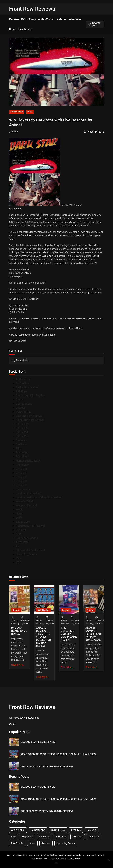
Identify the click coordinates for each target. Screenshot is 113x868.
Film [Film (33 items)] (13, 837)
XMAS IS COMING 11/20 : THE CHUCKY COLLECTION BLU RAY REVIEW (44, 637)
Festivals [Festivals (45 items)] (92, 830)
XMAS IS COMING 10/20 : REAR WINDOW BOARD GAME (93, 634)
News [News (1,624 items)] (32, 843)
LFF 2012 (21, 473)
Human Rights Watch (29, 461)
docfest (20, 408)
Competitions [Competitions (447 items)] (38, 830)
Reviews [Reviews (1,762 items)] (46, 843)
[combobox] (95, 24)
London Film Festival (28, 493)
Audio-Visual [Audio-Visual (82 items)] (18, 830)
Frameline (22, 452)
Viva (18, 558)
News (30, 112)
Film (18, 448)
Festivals (21, 444)
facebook (73, 289)
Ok (57, 863)
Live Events (23, 489)
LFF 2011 (21, 469)
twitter (86, 289)
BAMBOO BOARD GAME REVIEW (19, 631)
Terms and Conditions (43, 335)
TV (18, 546)
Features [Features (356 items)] (76, 830)
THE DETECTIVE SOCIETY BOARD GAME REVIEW (69, 634)
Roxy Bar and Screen (20, 273)
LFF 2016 (21, 485)
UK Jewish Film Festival (30, 550)
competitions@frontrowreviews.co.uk (51, 328)
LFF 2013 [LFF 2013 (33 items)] (94, 837)
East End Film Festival (29, 416)
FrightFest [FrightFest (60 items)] (27, 837)
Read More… (18, 665)
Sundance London (27, 538)
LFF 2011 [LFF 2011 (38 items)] (61, 837)
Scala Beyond (16, 276)
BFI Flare (21, 391)
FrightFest (22, 457)
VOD (18, 562)
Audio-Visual (24, 379)
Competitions (16, 112)
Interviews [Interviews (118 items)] (45, 837)
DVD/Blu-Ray (24, 412)
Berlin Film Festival (27, 387)
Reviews (21, 530)
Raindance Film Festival (30, 526)
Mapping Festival (26, 505)
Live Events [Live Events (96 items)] (17, 843)
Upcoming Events (26, 554)
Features (21, 440)
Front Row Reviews (32, 9)
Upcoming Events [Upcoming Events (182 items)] (66, 843)
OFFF (19, 518)
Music (19, 509)
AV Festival (23, 383)
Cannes (20, 400)
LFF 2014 (21, 481)
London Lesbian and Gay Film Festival (39, 497)
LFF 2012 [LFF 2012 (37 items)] (78, 837)
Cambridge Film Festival (31, 395)
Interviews (22, 465)
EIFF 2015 (22, 436)
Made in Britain (25, 501)
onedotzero (23, 522)
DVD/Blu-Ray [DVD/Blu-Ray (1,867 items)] (58, 830)
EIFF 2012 (22, 424)
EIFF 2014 (22, 432)
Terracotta (22, 542)
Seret (19, 534)
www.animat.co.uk (19, 269)
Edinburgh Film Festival (30, 420)
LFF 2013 (21, 477)
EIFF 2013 (22, 428)
